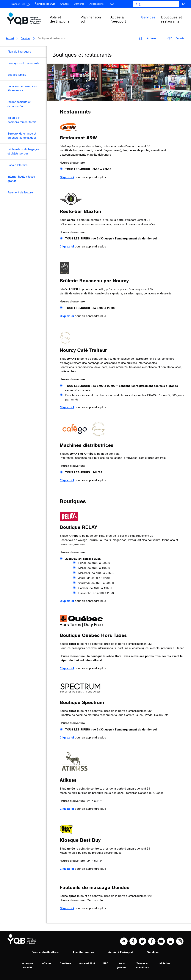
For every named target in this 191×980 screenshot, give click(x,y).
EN (184, 4)
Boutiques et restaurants (171, 19)
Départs (176, 38)
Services (26, 38)
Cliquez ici (67, 177)
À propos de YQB (45, 4)
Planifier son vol (83, 952)
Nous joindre (122, 965)
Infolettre (164, 963)
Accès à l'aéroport (121, 952)
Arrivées (147, 38)
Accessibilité (97, 4)
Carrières (79, 4)
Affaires (64, 4)
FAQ (111, 4)
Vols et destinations (46, 952)
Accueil (10, 38)
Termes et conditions (143, 965)
